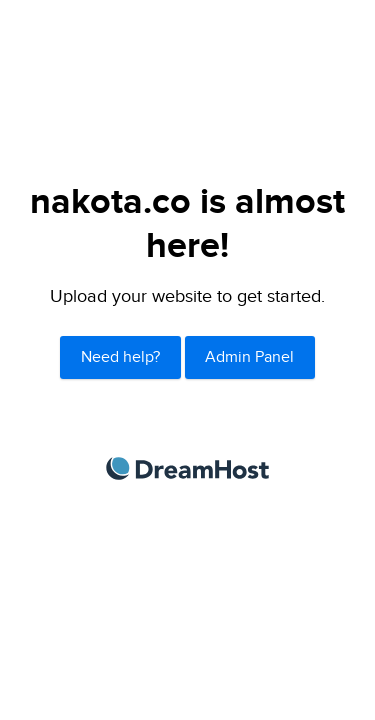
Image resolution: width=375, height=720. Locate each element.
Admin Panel (249, 357)
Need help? (120, 357)
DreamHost (187, 468)
